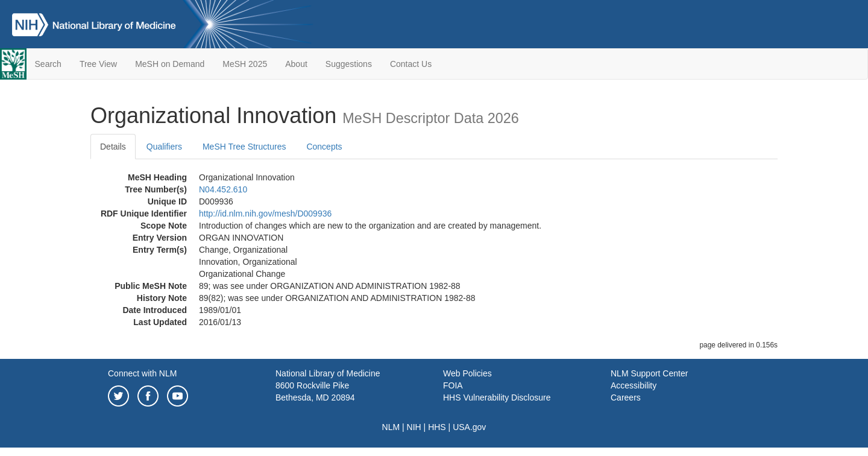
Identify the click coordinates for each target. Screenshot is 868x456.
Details (113, 147)
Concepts (324, 147)
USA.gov (469, 427)
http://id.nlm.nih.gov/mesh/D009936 (265, 214)
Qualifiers (164, 147)
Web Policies (467, 373)
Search (48, 64)
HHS (437, 427)
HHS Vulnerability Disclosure (497, 397)
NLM (391, 427)
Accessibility (634, 385)
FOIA (453, 385)
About (296, 64)
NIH (414, 427)
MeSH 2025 (245, 64)
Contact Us (411, 64)
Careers (626, 397)
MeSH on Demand (170, 64)
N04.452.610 (223, 189)
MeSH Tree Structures (244, 147)
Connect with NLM (142, 373)
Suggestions (349, 64)
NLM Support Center (649, 373)
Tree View (98, 64)
